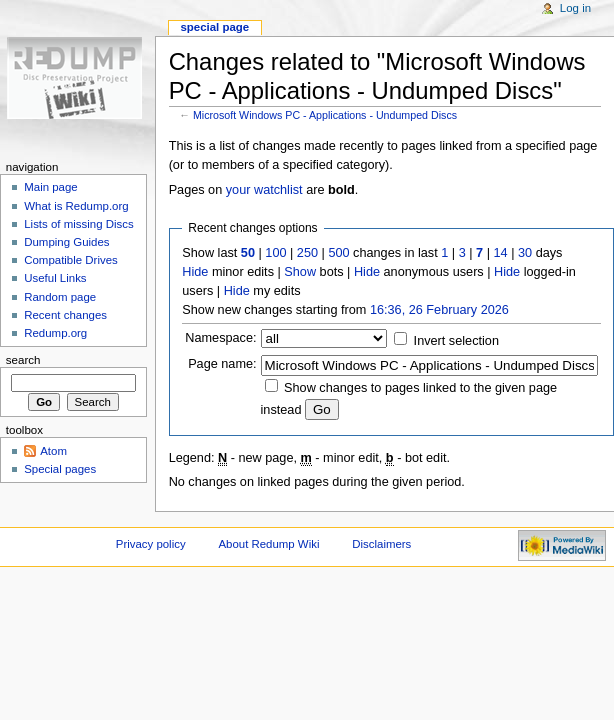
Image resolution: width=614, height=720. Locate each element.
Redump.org (55, 333)
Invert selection (456, 341)
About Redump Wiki (269, 544)
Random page (60, 297)
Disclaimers (381, 544)
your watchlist (264, 190)
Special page (214, 27)
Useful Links (55, 278)
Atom (53, 451)
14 (501, 253)
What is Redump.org (76, 206)
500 (338, 253)
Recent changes (65, 315)
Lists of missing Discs (78, 224)
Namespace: (220, 338)
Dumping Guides (66, 242)
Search (23, 360)
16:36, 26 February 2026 (439, 310)
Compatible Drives (71, 260)
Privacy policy (151, 544)
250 (307, 253)
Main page (51, 187)
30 (525, 253)
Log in (575, 8)
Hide (195, 272)
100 (275, 253)
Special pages (60, 469)
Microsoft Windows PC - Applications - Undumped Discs (325, 115)
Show (300, 272)
